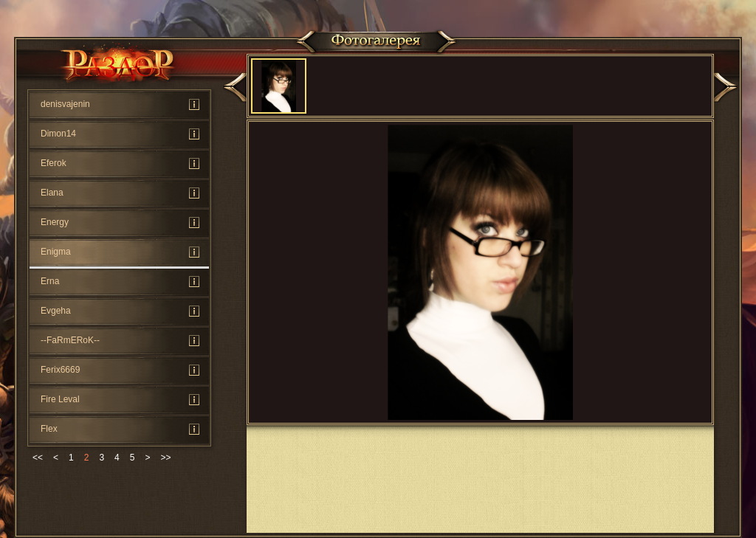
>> (165, 458)
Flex (49, 429)
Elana (52, 193)
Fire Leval (60, 399)
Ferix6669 (60, 370)
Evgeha (56, 311)
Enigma (56, 252)
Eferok (54, 163)
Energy (55, 222)
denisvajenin (65, 104)
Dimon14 (58, 134)
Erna (50, 281)
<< (38, 458)
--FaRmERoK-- (70, 340)
